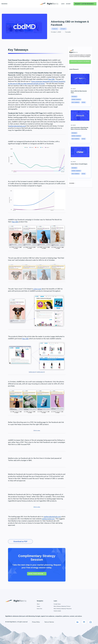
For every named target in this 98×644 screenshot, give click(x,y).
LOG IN (63, 4)
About (38, 604)
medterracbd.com (48, 519)
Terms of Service (49, 622)
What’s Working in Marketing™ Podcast (62, 606)
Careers (39, 606)
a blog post (37, 289)
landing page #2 (41, 372)
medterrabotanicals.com (17, 126)
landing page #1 (33, 372)
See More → (72, 183)
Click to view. (37, 431)
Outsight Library (57, 604)
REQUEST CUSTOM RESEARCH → (85, 4)
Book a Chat (40, 609)
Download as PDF (20, 541)
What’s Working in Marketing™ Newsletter (63, 609)
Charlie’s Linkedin (57, 611)
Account (68, 4)
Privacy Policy (36, 622)
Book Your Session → (37, 574)
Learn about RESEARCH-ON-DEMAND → (80, 62)
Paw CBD (51, 79)
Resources (4, 4)
